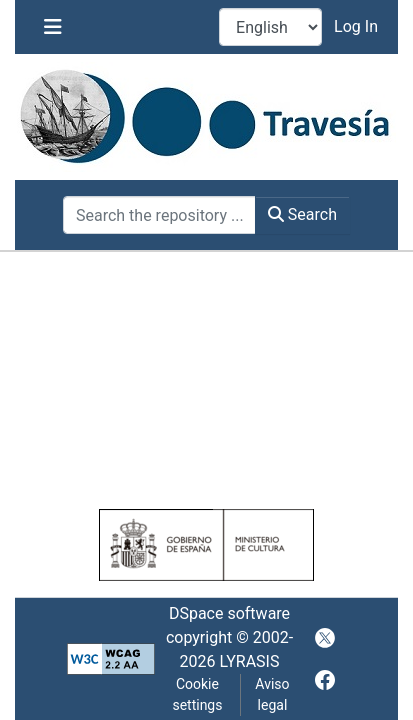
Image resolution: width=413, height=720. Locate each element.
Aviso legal (272, 694)
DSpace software (229, 613)
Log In (358, 26)
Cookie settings (197, 694)
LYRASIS (249, 661)
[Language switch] (270, 27)
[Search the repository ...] (159, 215)
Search (302, 214)
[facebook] (325, 680)
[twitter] (325, 638)
